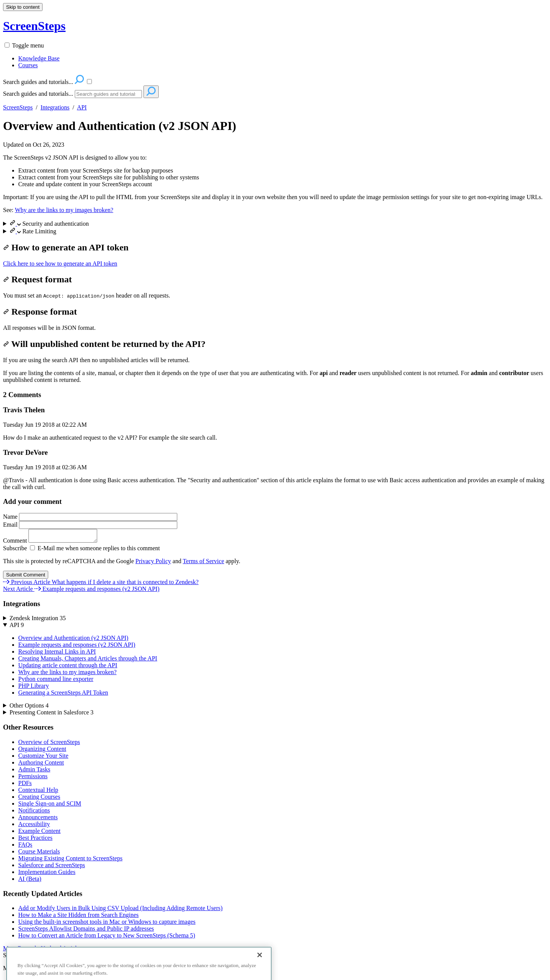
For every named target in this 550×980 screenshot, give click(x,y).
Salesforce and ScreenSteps (52, 867)
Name (90, 517)
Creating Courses (39, 799)
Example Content (39, 833)
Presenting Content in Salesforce (51, 715)
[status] (275, 171)
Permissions (33, 778)
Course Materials (39, 854)
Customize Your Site (43, 758)
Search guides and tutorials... (38, 94)
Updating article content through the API (68, 667)
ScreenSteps (18, 107)
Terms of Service (203, 563)
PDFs (25, 785)
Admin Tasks (34, 772)
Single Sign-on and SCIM (50, 806)
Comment (54, 543)
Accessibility (34, 826)
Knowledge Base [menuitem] (39, 58)
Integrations (55, 107)
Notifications (34, 813)
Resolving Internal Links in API (57, 654)
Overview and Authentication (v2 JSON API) (120, 126)
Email (90, 525)
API (82, 107)
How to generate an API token (66, 247)
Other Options (29, 708)
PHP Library (34, 688)
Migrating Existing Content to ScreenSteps (70, 860)
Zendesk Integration (38, 620)
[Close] (260, 968)
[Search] (108, 94)
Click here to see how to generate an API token (60, 264)
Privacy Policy (153, 563)
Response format (40, 312)
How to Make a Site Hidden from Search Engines (78, 917)
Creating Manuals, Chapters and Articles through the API (88, 661)
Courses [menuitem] (28, 65)
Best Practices (35, 840)
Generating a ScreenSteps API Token (63, 695)
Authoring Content (41, 765)
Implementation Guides (47, 874)
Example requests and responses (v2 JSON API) (77, 647)
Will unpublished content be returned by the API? (104, 344)
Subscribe (15, 550)
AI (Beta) (30, 881)
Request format (37, 279)
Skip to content (23, 7)
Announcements (38, 819)
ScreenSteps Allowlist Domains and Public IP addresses (86, 931)
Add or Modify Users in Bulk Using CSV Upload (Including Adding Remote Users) (120, 910)
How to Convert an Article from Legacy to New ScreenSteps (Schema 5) (107, 938)
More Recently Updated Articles (43, 951)
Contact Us (59, 957)
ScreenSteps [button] (34, 26)
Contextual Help (38, 792)
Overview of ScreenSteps (49, 744)
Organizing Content (42, 751)
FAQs (25, 847)
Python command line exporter (56, 681)
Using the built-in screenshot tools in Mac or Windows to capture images (107, 924)
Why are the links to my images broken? (64, 210)
